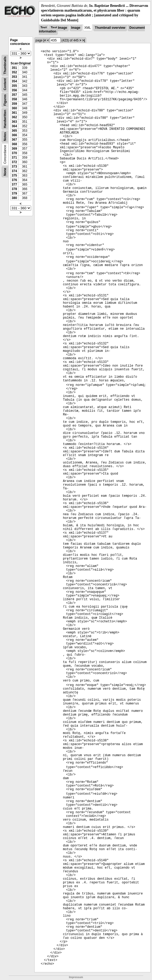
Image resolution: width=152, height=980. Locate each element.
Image (76, 28)
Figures (5, 100)
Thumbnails (5, 65)
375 (14, 176)
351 (14, 68)
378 (14, 189)
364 (14, 126)
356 (14, 90)
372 (14, 162)
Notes (5, 136)
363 (14, 122)
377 (14, 184)
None (5, 172)
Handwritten (5, 119)
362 (14, 117)
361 (14, 113)
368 (14, 144)
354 (14, 81)
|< (45, 40)
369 (14, 149)
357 (14, 95)
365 (14, 131)
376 (14, 180)
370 (14, 153)
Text (44, 28)
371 (14, 158)
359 (14, 104)
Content (5, 84)
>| (83, 40)
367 (14, 140)
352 (14, 72)
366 (14, 135)
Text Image (59, 28)
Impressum (76, 977)
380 (14, 198)
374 (14, 171)
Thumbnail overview (110, 28)
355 (14, 86)
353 (14, 77)
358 (14, 99)
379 (14, 193)
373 (14, 167)
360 (14, 108)
